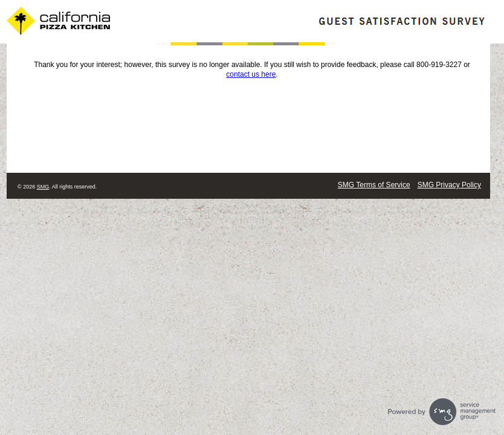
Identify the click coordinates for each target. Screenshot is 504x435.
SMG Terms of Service (374, 185)
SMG (43, 187)
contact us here (251, 74)
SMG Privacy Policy (449, 185)
